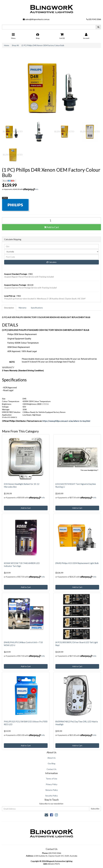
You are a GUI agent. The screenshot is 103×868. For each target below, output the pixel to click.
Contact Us (51, 769)
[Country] (51, 252)
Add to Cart (51, 227)
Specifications (37, 308)
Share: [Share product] (9, 181)
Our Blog (51, 763)
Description (9, 308)
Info (37, 189)
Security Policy (51, 796)
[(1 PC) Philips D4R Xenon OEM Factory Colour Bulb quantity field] (51, 220)
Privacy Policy (52, 784)
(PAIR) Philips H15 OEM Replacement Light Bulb (77, 563)
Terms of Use (51, 779)
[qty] (51, 246)
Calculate (51, 262)
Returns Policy (52, 790)
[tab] (9, 308)
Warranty (22, 308)
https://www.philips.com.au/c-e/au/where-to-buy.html (66, 421)
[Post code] (51, 257)
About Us (51, 758)
